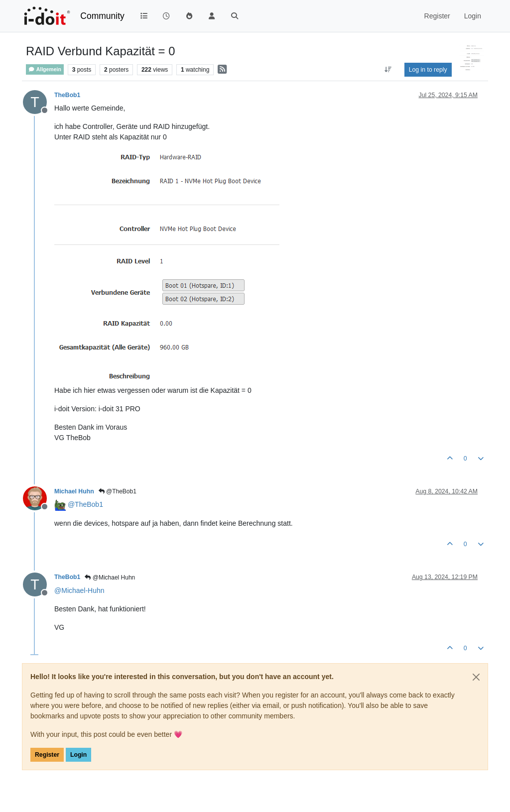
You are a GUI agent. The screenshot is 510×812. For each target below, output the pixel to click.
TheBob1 (67, 95)
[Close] (476, 677)
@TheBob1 (118, 491)
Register (47, 755)
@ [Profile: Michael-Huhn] (79, 590)
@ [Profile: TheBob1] (85, 504)
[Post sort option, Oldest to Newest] (388, 70)
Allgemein (45, 69)
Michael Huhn (74, 491)
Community (102, 16)
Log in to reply (428, 70)
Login (78, 755)
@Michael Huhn (110, 578)
